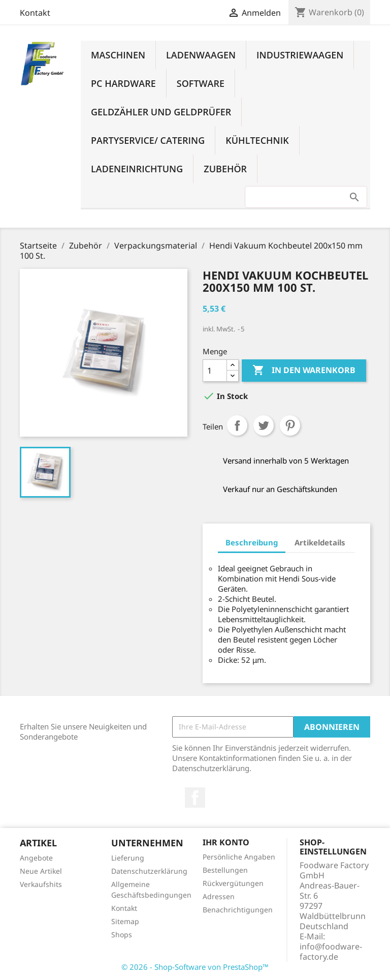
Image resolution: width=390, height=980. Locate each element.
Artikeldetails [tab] (320, 542)
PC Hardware (123, 83)
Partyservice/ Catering (148, 140)
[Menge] (215, 371)
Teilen (237, 425)
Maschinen (118, 55)
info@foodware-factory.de (331, 952)
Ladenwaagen (201, 55)
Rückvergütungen (233, 883)
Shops (122, 935)
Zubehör (225, 169)
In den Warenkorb (304, 371)
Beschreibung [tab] (252, 542)
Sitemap (125, 921)
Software (201, 83)
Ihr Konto (226, 842)
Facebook (195, 798)
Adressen (219, 896)
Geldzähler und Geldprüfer (161, 112)
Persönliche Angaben (239, 857)
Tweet (264, 425)
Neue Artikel (41, 871)
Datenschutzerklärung (149, 871)
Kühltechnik (257, 140)
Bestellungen (225, 870)
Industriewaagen (300, 55)
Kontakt (35, 13)
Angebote (36, 858)
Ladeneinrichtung (137, 169)
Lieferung (128, 858)
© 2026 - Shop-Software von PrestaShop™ (195, 967)
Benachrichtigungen (238, 910)
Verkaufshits (41, 884)
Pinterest (290, 425)
